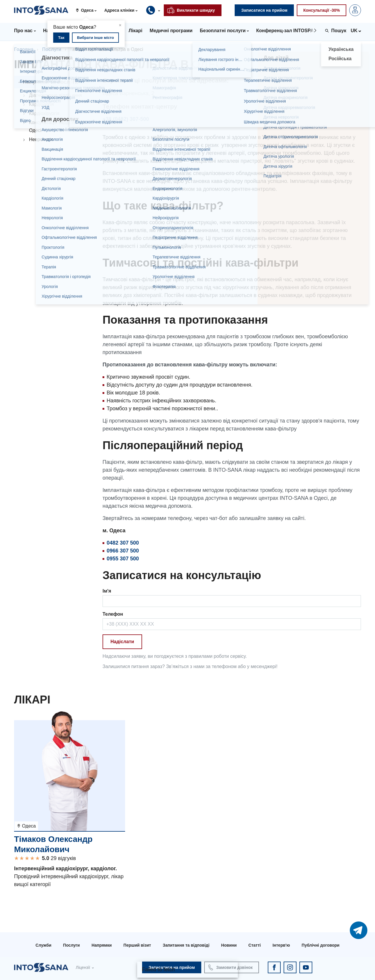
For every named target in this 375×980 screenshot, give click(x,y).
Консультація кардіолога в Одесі (57, 126)
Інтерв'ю (281, 945)
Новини (229, 945)
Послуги (52, 49)
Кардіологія (41, 104)
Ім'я (107, 591)
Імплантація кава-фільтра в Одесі (106, 49)
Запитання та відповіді (186, 945)
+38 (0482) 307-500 (126, 119)
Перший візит (137, 945)
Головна (24, 49)
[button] (88, 10)
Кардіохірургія (44, 113)
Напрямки (102, 945)
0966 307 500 (123, 551)
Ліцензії (83, 967)
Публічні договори (321, 945)
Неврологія (41, 139)
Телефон (113, 614)
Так (61, 38)
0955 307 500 (123, 559)
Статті (255, 945)
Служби (43, 945)
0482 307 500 (123, 543)
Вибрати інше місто (96, 38)
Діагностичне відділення (56, 95)
